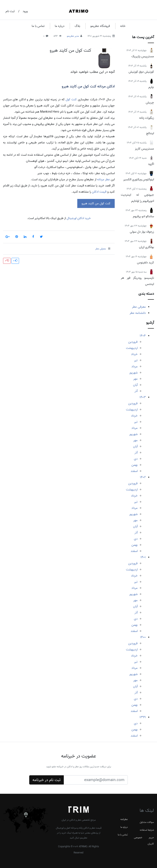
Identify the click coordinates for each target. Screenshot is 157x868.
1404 (143, 336)
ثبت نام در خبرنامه (47, 780)
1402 (143, 477)
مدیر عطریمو (73, 36)
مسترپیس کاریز (144, 149)
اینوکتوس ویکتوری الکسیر (139, 179)
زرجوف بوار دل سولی (142, 232)
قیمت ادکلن (99, 192)
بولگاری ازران (146, 247)
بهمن (135, 465)
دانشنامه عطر (138, 313)
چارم (151, 87)
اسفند (134, 471)
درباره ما (60, 26)
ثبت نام (10, 11)
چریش (150, 103)
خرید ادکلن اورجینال (78, 218)
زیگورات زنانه (147, 118)
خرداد (134, 354)
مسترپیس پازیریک (143, 56)
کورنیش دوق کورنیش (141, 72)
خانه (123, 26)
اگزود (151, 164)
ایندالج (150, 133)
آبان (135, 385)
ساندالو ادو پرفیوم (143, 216)
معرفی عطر (139, 307)
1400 (143, 637)
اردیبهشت (132, 348)
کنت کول (71, 99)
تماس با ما (38, 26)
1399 (143, 717)
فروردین (133, 342)
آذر (136, 391)
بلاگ (77, 26)
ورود (25, 11)
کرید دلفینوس (145, 263)
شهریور (133, 373)
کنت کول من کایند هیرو (70, 50)
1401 (143, 557)
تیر (136, 360)
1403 (143, 397)
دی (136, 459)
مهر (135, 379)
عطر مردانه (104, 179)
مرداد (135, 367)
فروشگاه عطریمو (100, 26)
